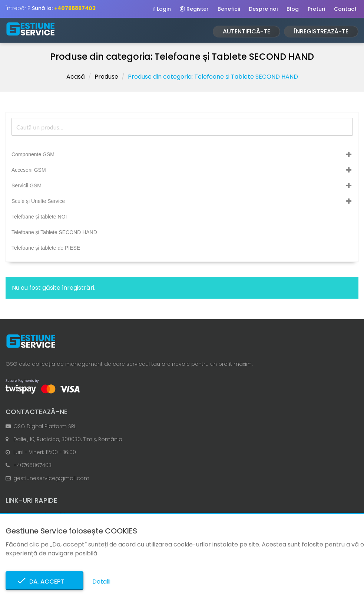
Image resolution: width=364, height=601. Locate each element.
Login (162, 9)
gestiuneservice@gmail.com (51, 478)
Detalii (101, 582)
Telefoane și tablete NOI (39, 217)
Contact (345, 9)
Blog (293, 9)
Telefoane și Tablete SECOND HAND (54, 232)
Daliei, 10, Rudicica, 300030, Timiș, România (68, 439)
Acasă (76, 77)
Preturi (316, 9)
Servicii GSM (27, 185)
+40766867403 (32, 465)
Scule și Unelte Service (38, 201)
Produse (106, 77)
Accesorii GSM (29, 170)
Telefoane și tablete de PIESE (46, 248)
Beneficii (229, 9)
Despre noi (263, 9)
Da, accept (44, 582)
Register (194, 9)
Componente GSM (33, 154)
